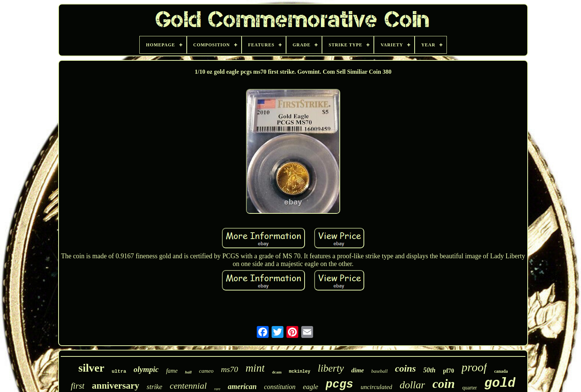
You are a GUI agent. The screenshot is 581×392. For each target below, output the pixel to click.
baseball (379, 371)
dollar (412, 385)
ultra (119, 371)
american (242, 386)
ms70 (229, 369)
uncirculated (376, 387)
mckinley (300, 372)
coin (444, 384)
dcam (277, 372)
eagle (311, 387)
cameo (206, 371)
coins (405, 368)
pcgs (339, 384)
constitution (280, 387)
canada (501, 371)
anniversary (116, 386)
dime (358, 370)
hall (188, 372)
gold (500, 383)
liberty (331, 368)
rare (217, 389)
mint (255, 368)
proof (474, 367)
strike (155, 387)
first (78, 386)
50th (429, 370)
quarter (469, 388)
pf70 (448, 371)
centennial (188, 386)
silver (92, 368)
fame (172, 371)
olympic (146, 369)
